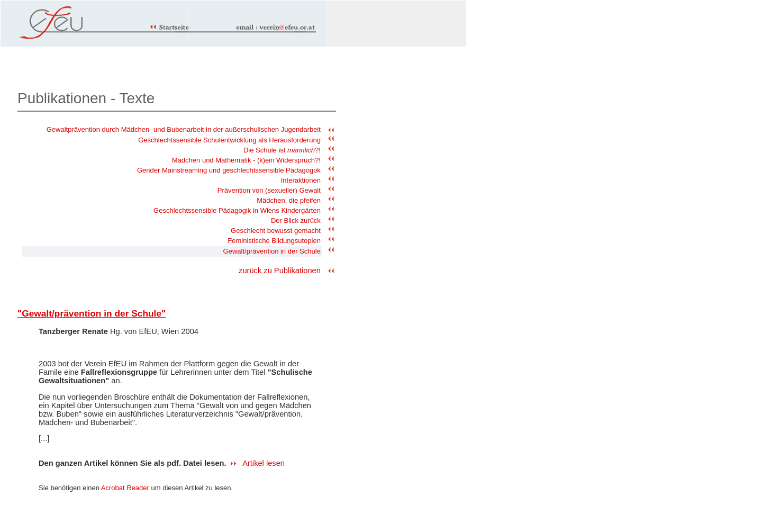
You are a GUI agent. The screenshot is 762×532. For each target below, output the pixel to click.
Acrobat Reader (125, 488)
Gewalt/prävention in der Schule (272, 251)
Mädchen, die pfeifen (289, 200)
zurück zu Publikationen (280, 270)
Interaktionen (301, 180)
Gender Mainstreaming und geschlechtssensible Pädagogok (229, 170)
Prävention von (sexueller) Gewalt (269, 190)
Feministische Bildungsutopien (274, 241)
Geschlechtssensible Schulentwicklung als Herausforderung (229, 140)
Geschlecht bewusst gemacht (276, 231)
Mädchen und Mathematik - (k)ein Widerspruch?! (246, 160)
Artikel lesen (264, 463)
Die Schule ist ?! (282, 150)
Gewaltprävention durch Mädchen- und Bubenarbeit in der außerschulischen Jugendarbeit (184, 129)
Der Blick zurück (296, 220)
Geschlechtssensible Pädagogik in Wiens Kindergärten (237, 210)
